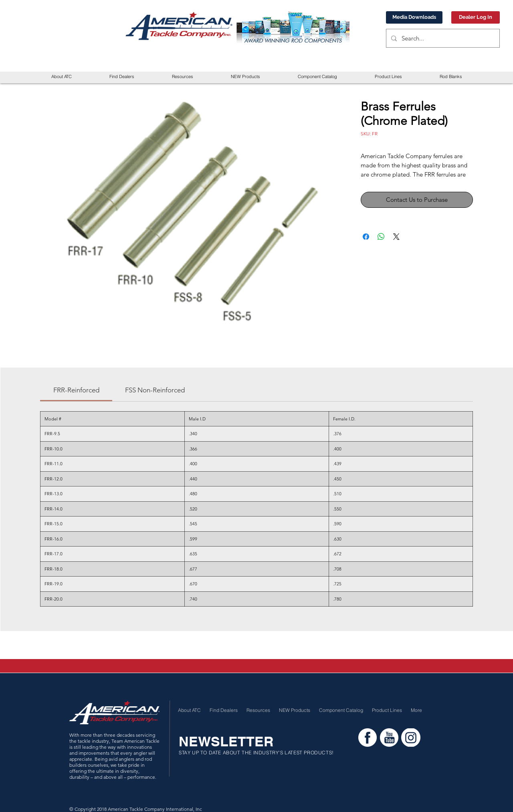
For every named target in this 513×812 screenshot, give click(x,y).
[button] (183, 77)
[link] (76, 390)
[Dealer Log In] (476, 17)
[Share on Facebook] (366, 237)
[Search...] (442, 38)
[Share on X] (396, 237)
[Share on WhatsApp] (381, 237)
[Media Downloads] (414, 17)
